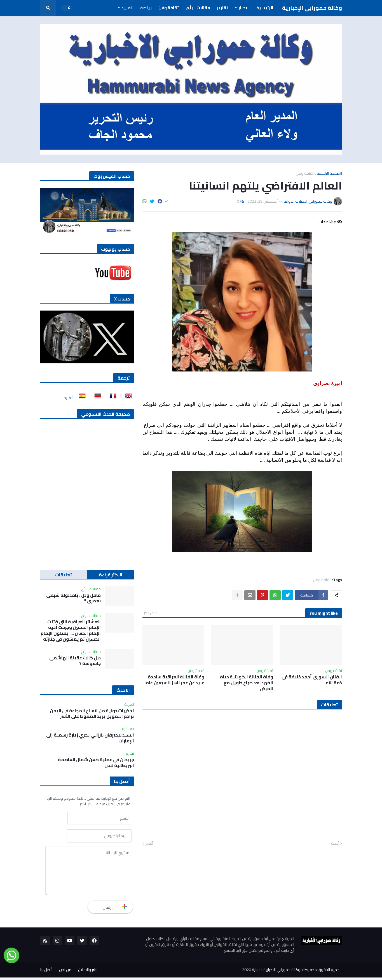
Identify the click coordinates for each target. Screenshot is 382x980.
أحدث (335, 844)
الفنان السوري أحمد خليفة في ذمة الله (312, 680)
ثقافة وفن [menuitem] (169, 8)
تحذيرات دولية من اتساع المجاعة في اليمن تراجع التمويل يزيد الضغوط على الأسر (92, 714)
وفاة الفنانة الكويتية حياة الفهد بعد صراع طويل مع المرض (247, 683)
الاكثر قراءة (111, 575)
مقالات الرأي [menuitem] (198, 8)
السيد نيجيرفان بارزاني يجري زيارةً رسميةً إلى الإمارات (90, 738)
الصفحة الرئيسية (329, 173)
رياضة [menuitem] (146, 8)
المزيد (69, 398)
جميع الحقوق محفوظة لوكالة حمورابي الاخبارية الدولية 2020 (291, 972)
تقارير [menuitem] (222, 8)
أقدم (149, 844)
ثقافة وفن (305, 173)
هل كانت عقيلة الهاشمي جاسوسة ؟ (75, 661)
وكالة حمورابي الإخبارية (312, 8)
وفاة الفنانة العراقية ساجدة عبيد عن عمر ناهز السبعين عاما (174, 680)
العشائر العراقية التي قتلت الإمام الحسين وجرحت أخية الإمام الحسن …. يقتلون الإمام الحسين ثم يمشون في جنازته (71, 630)
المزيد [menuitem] (127, 8)
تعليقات (64, 575)
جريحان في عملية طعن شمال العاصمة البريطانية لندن (96, 763)
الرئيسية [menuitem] (265, 8)
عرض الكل (150, 613)
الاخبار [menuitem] (244, 8)
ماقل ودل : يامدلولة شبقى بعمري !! (73, 598)
